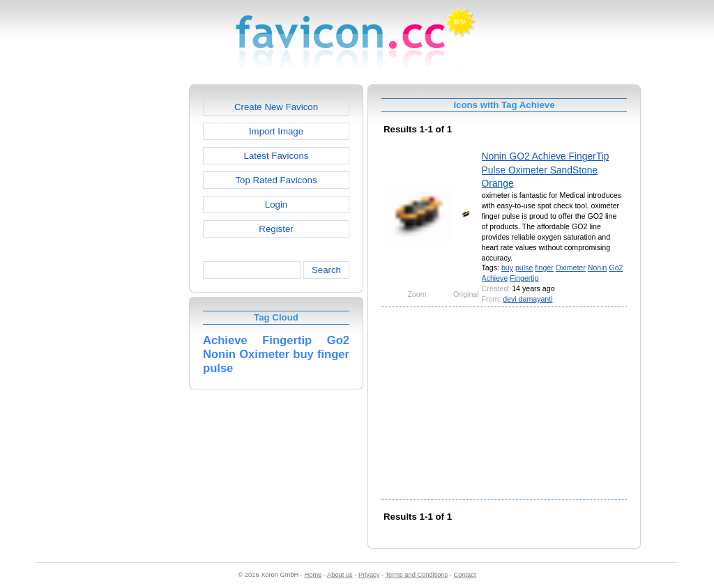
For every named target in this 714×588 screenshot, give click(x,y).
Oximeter (571, 268)
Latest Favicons (276, 156)
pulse (524, 268)
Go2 (616, 268)
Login (276, 204)
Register (276, 229)
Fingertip (524, 278)
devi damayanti (527, 299)
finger (544, 268)
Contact (465, 575)
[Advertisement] (129, 293)
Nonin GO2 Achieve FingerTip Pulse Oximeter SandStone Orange (546, 170)
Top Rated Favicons (276, 180)
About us (340, 575)
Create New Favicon (276, 107)
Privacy (369, 575)
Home (313, 575)
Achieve (495, 278)
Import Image (276, 131)
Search (326, 270)
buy (507, 268)
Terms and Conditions (416, 575)
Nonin (598, 268)
